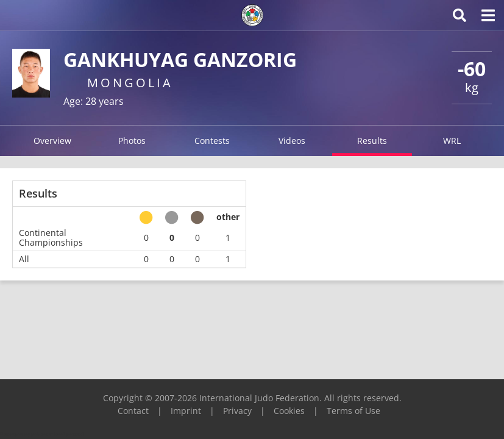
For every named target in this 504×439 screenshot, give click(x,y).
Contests (212, 141)
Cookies (289, 411)
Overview (52, 141)
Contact (133, 411)
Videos (292, 141)
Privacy (237, 411)
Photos (132, 141)
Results (372, 141)
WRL (452, 141)
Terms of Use (353, 411)
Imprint (186, 411)
